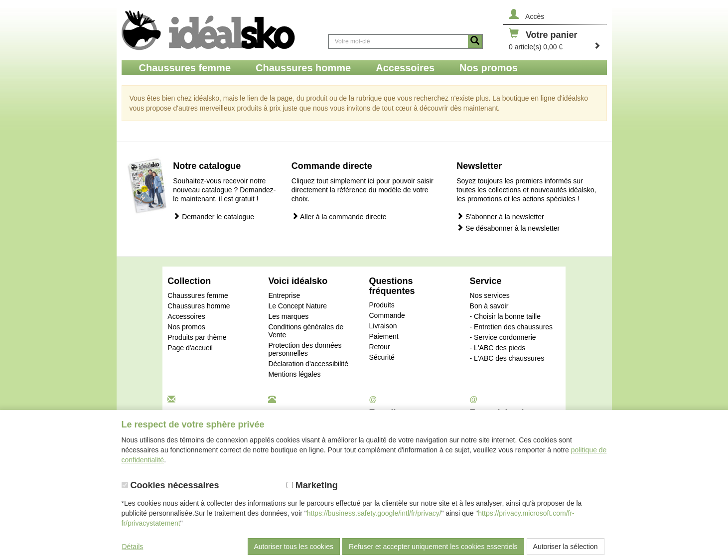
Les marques (288, 316)
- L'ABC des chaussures (507, 358)
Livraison (383, 326)
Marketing (312, 485)
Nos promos (186, 327)
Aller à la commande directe (339, 216)
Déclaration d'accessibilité (308, 364)
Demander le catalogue (214, 216)
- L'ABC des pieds (498, 348)
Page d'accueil (190, 348)
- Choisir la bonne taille (505, 316)
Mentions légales (294, 374)
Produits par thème (197, 337)
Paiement (383, 336)
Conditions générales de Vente (306, 331)
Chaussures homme (199, 306)
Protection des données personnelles (305, 349)
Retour (379, 347)
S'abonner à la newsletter (500, 216)
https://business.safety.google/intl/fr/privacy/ (374, 513)
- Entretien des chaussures (511, 327)
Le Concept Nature (297, 306)
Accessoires (186, 316)
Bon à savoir (489, 306)
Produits (381, 305)
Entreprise (284, 295)
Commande (387, 315)
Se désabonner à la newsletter (508, 228)
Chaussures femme (198, 295)
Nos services (490, 295)
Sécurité (381, 357)
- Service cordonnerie (503, 337)
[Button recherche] (475, 41)
